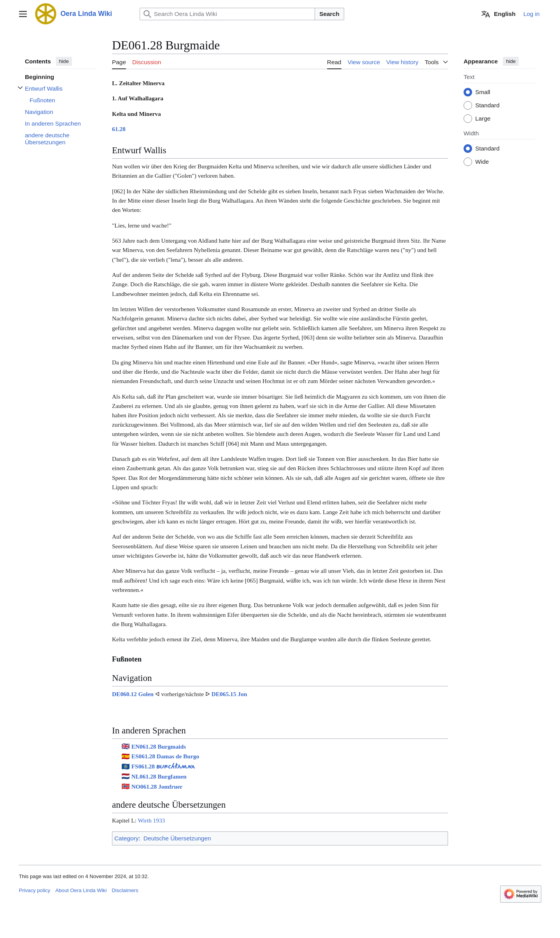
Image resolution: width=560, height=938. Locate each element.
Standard (487, 106)
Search (329, 14)
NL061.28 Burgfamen (159, 776)
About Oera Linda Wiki (81, 890)
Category (126, 838)
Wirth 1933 (151, 820)
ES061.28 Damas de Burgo (165, 756)
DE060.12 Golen (133, 694)
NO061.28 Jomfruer (157, 787)
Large (483, 119)
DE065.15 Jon (229, 694)
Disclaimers (125, 890)
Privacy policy (34, 890)
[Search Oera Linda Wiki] (227, 14)
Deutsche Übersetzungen (177, 838)
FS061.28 (163, 766)
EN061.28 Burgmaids (159, 746)
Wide (482, 162)
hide (64, 61)
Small (483, 92)
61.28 (119, 129)
